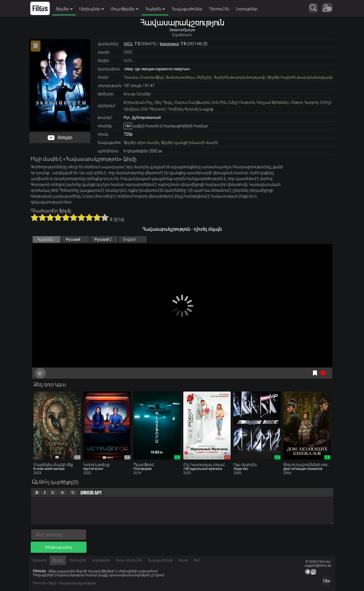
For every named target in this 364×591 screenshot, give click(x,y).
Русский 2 (103, 239)
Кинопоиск (169, 44)
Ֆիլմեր (64, 9)
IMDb (128, 44)
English (130, 239)
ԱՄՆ (128, 61)
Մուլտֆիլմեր (124, 9)
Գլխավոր (39, 560)
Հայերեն (155, 9)
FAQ (197, 560)
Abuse (183, 560)
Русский (73, 239)
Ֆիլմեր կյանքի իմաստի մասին (190, 143)
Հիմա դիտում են (129, 560)
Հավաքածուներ (187, 9)
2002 (128, 52)
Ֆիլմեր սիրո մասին (141, 143)
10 (105, 217)
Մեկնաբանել (58, 547)
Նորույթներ (247, 9)
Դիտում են (219, 9)
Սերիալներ (91, 9)
